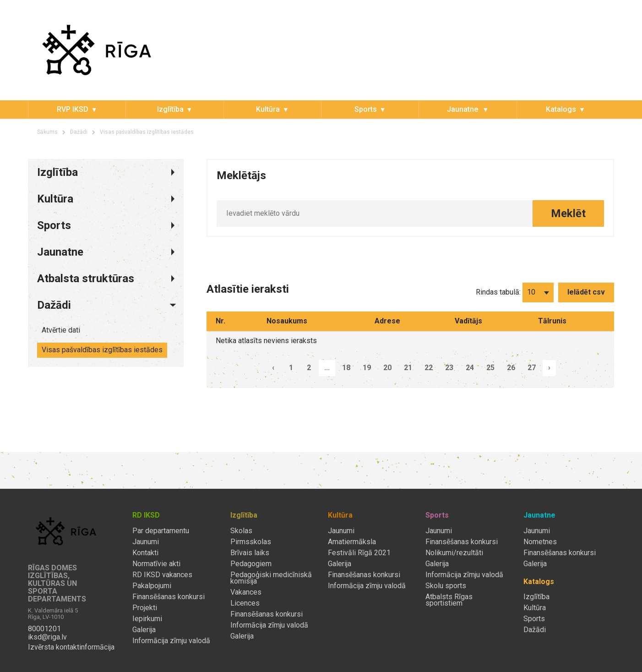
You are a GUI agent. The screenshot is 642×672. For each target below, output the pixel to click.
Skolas (241, 531)
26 (511, 368)
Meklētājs (241, 175)
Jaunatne (463, 109)
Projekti (145, 608)
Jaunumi (146, 542)
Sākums (47, 132)
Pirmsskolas (251, 542)
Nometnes (540, 542)
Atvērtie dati (61, 330)
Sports (366, 109)
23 (449, 368)
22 (429, 368)
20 (387, 368)
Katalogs (561, 109)
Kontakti (145, 553)
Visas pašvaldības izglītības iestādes (147, 132)
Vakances (246, 592)
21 (408, 368)
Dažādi (79, 132)
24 (470, 368)
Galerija (144, 630)
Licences (245, 603)
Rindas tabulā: (498, 292)
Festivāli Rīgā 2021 (359, 553)
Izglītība (170, 109)
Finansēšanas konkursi (169, 597)
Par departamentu (161, 531)
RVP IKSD (73, 109)
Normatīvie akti (156, 564)
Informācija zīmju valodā (171, 641)
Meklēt (568, 213)
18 (346, 368)
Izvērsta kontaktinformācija (71, 647)
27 (532, 368)
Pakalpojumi (152, 586)
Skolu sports (446, 586)
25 (490, 368)
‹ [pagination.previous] (273, 368)
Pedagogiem (251, 564)
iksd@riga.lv (47, 637)
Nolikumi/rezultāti (454, 553)
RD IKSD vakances (162, 575)
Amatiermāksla (352, 542)
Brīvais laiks (250, 553)
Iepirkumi (147, 619)
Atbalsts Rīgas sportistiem (449, 600)
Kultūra (268, 109)
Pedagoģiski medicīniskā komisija (271, 578)
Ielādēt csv (586, 292)
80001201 (44, 629)
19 (367, 368)
